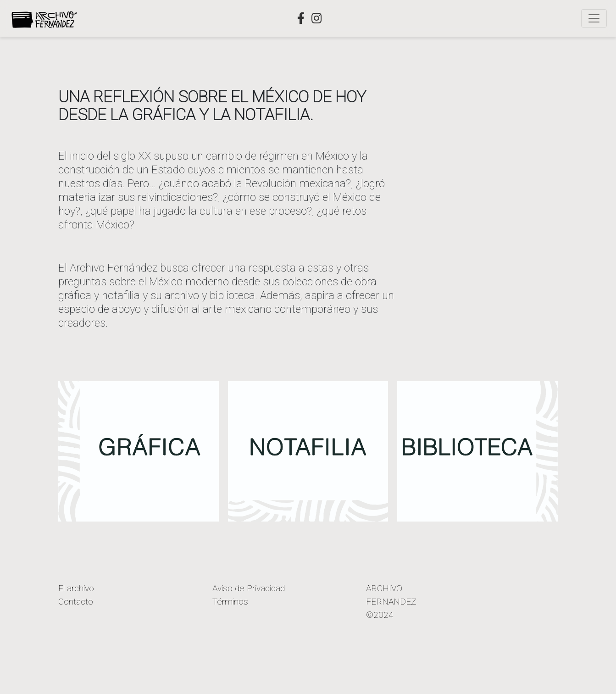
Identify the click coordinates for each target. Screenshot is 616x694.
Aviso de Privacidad (249, 588)
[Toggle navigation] (594, 18)
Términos (230, 602)
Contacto (76, 602)
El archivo (76, 588)
